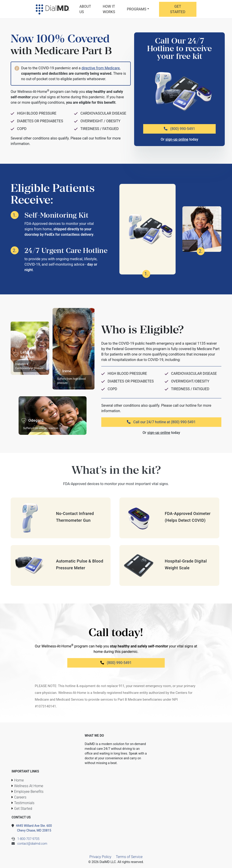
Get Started (178, 9)
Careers (20, 797)
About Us (85, 9)
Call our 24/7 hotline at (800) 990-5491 (161, 422)
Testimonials (24, 803)
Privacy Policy (100, 857)
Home (19, 780)
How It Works (109, 9)
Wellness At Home (29, 786)
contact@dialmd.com (29, 844)
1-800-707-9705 (25, 839)
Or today (179, 139)
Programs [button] (137, 9)
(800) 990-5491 (179, 129)
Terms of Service (129, 857)
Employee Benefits (29, 792)
